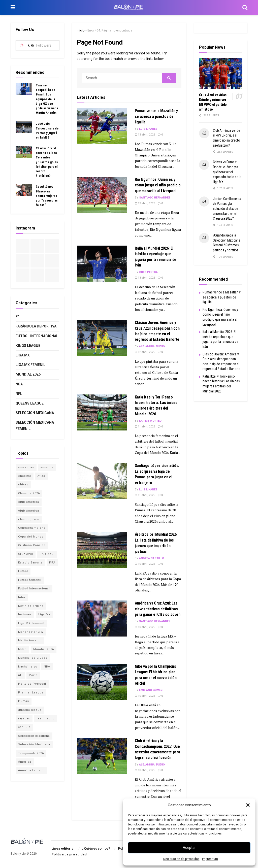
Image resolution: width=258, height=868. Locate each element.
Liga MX (23, 355)
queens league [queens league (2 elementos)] (30, 710)
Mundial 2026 (28, 374)
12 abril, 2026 (145, 352)
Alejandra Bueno (152, 346)
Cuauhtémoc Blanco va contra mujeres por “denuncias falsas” (47, 196)
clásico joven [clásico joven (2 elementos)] (29, 519)
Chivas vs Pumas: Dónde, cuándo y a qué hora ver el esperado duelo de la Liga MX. (227, 172)
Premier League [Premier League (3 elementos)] (31, 693)
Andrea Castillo (152, 558)
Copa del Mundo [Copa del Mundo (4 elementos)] (31, 537)
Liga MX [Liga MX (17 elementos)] (44, 614)
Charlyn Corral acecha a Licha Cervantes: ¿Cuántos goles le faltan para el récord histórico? (47, 162)
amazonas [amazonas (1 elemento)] (26, 467)
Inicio (81, 30)
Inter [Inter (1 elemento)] (22, 597)
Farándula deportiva (36, 326)
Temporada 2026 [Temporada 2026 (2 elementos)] (31, 753)
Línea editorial (63, 848)
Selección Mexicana (35, 413)
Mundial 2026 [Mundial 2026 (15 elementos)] (44, 649)
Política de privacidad (69, 854)
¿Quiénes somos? (96, 848)
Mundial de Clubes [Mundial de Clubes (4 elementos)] (33, 658)
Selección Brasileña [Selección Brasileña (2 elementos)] (34, 736)
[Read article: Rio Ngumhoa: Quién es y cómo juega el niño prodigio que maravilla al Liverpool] (102, 195)
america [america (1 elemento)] (47, 467)
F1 (18, 317)
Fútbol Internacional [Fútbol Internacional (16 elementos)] (34, 589)
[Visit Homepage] (129, 8)
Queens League (30, 403)
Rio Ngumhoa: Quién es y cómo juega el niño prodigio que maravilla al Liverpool (158, 185)
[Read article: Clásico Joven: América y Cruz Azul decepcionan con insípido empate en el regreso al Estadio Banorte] (102, 338)
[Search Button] (245, 8)
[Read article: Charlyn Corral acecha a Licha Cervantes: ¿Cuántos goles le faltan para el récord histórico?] (24, 152)
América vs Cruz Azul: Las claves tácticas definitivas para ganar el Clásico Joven (158, 609)
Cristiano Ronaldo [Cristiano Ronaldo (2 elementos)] (32, 545)
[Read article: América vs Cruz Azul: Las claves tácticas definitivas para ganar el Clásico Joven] (102, 619)
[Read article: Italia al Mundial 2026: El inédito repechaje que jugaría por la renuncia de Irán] (102, 264)
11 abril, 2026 (145, 427)
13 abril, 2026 (145, 135)
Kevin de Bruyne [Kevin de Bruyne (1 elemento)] (31, 606)
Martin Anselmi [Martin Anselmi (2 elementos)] (30, 640)
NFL (19, 394)
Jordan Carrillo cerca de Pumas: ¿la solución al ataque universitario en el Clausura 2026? (227, 209)
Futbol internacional (37, 336)
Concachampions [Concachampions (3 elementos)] (32, 528)
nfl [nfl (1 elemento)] (20, 675)
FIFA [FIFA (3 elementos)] (52, 563)
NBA (19, 384)
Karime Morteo (150, 421)
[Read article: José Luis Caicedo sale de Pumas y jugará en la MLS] (24, 127)
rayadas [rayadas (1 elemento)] (24, 719)
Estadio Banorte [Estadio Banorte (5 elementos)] (30, 563)
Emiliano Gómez (151, 690)
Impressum (210, 859)
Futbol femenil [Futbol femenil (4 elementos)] (30, 580)
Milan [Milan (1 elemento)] (22, 649)
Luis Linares (148, 129)
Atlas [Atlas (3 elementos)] (41, 476)
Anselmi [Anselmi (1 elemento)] (25, 476)
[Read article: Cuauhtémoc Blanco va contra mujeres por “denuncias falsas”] (24, 190)
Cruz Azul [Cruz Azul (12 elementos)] (26, 554)
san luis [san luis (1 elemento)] (24, 727)
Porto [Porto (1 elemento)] (33, 675)
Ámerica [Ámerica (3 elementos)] (25, 762)
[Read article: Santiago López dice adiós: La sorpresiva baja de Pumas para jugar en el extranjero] (102, 481)
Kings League (28, 346)
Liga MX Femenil (30, 365)
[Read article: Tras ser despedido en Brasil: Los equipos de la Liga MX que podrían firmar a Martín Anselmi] (24, 89)
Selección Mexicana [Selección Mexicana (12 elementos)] (34, 744)
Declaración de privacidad (181, 859)
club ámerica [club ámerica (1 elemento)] (29, 511)
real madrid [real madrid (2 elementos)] (46, 719)
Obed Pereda (148, 272)
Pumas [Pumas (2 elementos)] (24, 701)
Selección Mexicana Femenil (35, 426)
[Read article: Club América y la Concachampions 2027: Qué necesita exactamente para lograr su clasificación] (102, 756)
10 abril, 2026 (145, 564)
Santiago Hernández (155, 198)
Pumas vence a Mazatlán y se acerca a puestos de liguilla (156, 116)
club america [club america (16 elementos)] (29, 502)
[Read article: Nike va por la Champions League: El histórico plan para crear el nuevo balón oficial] (102, 682)
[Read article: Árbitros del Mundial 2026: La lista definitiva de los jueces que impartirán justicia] (102, 550)
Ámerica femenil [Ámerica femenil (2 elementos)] (31, 770)
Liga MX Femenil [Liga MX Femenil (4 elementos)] (31, 623)
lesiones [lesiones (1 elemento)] (25, 614)
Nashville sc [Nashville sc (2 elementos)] (28, 667)
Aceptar (189, 848)
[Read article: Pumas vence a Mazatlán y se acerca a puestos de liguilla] (102, 126)
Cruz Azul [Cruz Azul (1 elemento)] (47, 554)
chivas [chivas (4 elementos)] (23, 485)
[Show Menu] (13, 8)
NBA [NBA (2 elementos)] (47, 667)
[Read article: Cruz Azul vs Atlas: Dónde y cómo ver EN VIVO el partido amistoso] (221, 73)
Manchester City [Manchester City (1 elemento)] (31, 632)
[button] (248, 805)
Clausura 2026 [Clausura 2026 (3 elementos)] (29, 493)
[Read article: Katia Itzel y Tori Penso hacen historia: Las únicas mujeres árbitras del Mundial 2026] (102, 412)
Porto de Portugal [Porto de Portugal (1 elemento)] (32, 684)
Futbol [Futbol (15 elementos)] (23, 571)
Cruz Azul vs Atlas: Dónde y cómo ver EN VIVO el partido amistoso (213, 102)
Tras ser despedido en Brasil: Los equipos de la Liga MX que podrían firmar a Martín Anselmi (47, 99)
